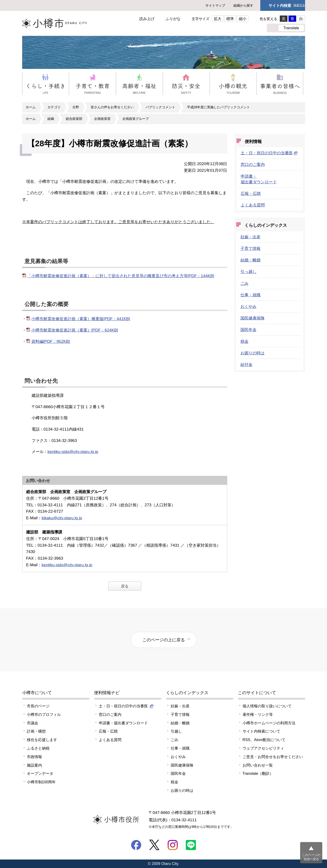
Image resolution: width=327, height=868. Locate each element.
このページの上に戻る (164, 640)
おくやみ (248, 306)
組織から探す (243, 5)
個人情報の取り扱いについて (267, 706)
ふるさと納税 (38, 748)
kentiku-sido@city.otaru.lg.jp (73, 452)
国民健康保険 (252, 318)
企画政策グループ (136, 119)
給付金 (246, 365)
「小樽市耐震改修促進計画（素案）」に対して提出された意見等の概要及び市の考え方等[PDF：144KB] (121, 276)
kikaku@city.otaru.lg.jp (62, 518)
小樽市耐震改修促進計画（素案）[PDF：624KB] (75, 330)
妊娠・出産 (250, 237)
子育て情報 (250, 248)
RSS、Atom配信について (264, 740)
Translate (291, 28)
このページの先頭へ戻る (311, 857)
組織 (51, 119)
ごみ (244, 283)
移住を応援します (42, 740)
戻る (125, 586)
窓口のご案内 (253, 164)
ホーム (31, 107)
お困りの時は (252, 353)
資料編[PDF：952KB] (51, 341)
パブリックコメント (160, 107)
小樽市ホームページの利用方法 (269, 723)
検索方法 (299, 5)
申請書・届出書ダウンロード (123, 723)
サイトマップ (215, 5)
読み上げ (147, 19)
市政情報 (34, 757)
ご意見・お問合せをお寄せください (273, 757)
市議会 (33, 723)
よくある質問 (253, 205)
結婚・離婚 (250, 260)
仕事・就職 (250, 295)
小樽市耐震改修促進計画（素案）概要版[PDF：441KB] (81, 319)
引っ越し (248, 272)
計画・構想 (36, 731)
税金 (244, 341)
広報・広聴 (251, 193)
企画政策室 (102, 119)
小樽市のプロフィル (44, 714)
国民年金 (248, 330)
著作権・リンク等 (258, 714)
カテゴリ (54, 107)
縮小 (243, 19)
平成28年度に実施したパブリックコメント (218, 107)
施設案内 (34, 765)
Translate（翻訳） (258, 773)
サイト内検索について (261, 731)
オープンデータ (40, 773)
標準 (230, 19)
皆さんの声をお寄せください (112, 107)
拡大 (218, 19)
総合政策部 (74, 119)
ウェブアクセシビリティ (263, 748)
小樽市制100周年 (41, 782)
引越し (176, 731)
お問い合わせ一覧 (258, 765)
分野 (76, 107)
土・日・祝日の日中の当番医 (269, 153)
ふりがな (173, 19)
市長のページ (38, 706)
